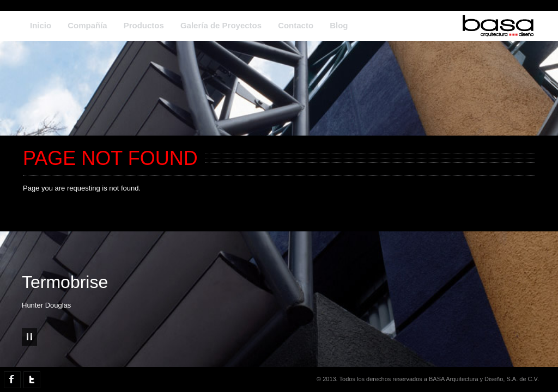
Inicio (41, 25)
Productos (144, 25)
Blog (339, 25)
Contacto (296, 25)
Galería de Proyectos (221, 25)
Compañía (87, 25)
